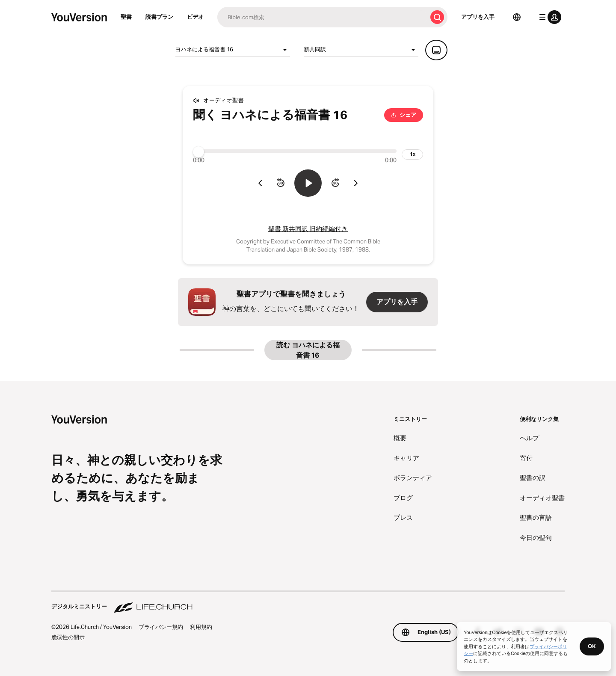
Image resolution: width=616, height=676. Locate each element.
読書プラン (159, 17)
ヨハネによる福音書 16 (233, 50)
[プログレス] (295, 151)
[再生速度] (412, 154)
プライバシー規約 (161, 627)
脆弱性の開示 (68, 637)
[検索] (322, 17)
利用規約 (201, 627)
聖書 (126, 17)
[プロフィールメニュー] (548, 17)
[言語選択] (517, 17)
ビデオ (195, 17)
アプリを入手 (478, 17)
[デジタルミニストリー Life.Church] (308, 602)
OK (592, 646)
